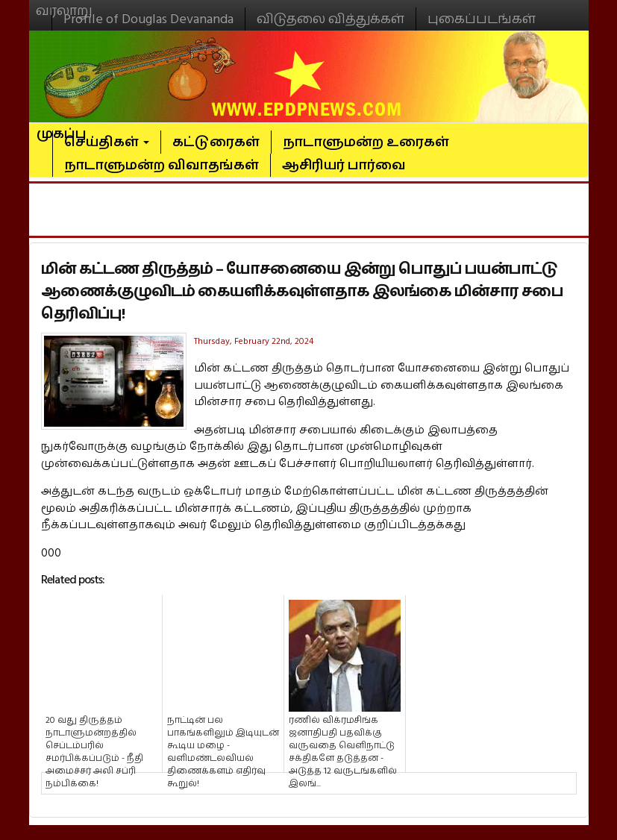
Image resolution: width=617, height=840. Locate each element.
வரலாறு (64, 4)
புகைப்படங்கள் (482, 19)
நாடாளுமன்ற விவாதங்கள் (162, 165)
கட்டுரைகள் (216, 142)
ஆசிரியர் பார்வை (344, 165)
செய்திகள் (107, 142)
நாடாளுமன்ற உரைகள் (366, 142)
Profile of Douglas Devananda (148, 19)
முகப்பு (62, 128)
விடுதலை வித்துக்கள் (331, 19)
